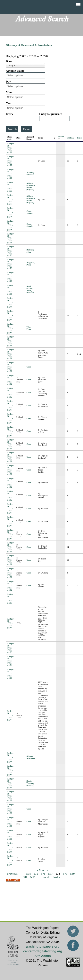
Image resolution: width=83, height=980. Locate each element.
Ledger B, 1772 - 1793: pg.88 (11, 809)
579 (65, 874)
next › (47, 877)
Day (8, 82)
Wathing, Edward (31, 174)
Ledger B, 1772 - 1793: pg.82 (11, 367)
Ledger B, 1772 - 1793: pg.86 (11, 757)
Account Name (15, 71)
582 (33, 877)
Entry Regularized (51, 114)
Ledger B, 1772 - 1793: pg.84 (11, 661)
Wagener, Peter (31, 264)
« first (40, 870)
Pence (80, 138)
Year (9, 103)
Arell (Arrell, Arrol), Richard (30, 289)
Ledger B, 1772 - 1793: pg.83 (11, 599)
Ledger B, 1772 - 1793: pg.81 (11, 341)
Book (9, 61)
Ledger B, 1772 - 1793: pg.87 (11, 796)
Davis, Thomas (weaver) (30, 783)
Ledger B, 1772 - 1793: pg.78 (11, 212)
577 (50, 874)
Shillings (71, 138)
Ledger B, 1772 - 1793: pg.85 (11, 674)
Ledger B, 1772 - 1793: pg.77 (11, 148)
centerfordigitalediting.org (43, 951)
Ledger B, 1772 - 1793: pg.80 (11, 290)
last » (57, 877)
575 (36, 874)
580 (73, 874)
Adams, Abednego (31, 757)
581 (25, 877)
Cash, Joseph (30, 212)
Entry (10, 114)
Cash (29, 367)
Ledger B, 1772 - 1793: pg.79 (11, 251)
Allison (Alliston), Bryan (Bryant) (31, 186)
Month (10, 92)
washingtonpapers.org (43, 947)
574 (29, 874)
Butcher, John (30, 251)
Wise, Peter (29, 328)
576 (43, 874)
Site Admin (43, 956)
